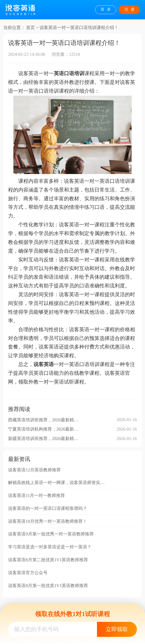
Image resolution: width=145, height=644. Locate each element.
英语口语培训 (69, 74)
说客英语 (44, 364)
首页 (30, 28)
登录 (107, 9)
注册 (131, 9)
